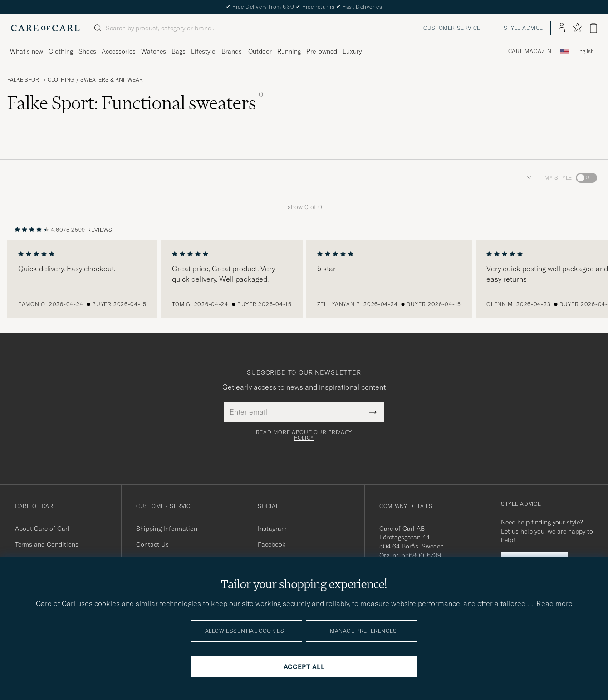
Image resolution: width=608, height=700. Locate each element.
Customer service (452, 28)
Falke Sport (25, 80)
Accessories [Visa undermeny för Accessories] (119, 51)
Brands (232, 51)
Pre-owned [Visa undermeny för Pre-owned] (322, 51)
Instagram (272, 529)
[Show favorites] (577, 28)
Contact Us (152, 544)
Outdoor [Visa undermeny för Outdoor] (260, 51)
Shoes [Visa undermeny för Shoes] (87, 51)
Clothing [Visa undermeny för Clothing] (61, 51)
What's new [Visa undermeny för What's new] (27, 51)
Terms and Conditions (47, 544)
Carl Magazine (532, 51)
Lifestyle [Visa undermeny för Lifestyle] (203, 51)
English (585, 51)
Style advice (523, 28)
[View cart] (593, 28)
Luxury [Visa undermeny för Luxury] (352, 51)
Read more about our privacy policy (304, 435)
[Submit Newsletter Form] (373, 412)
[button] (527, 178)
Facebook (272, 544)
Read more (554, 603)
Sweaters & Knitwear (112, 80)
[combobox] (585, 51)
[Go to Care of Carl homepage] (45, 28)
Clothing (61, 80)
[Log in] (562, 28)
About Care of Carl (42, 529)
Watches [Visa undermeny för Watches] (154, 51)
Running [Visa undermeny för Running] (289, 51)
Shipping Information (167, 529)
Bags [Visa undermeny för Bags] (179, 51)
